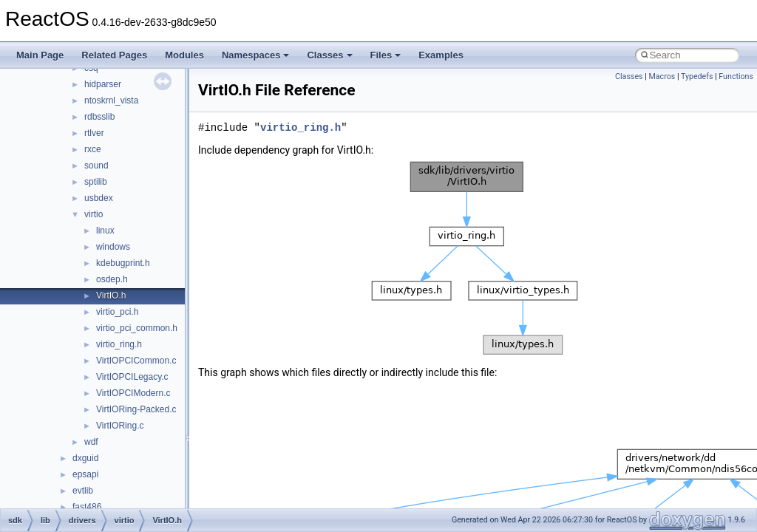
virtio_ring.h (119, 344)
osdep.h (112, 279)
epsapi (85, 474)
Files (386, 55)
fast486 (87, 507)
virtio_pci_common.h (137, 328)
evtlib (83, 491)
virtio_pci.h (117, 312)
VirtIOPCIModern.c (133, 393)
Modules (184, 55)
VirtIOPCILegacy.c (132, 377)
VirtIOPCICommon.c (136, 361)
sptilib (96, 182)
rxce (93, 149)
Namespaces (256, 55)
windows (113, 247)
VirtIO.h (111, 296)
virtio (94, 214)
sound (96, 166)
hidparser (103, 84)
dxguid (85, 458)
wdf (91, 442)
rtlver (94, 133)
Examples (441, 55)
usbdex (99, 198)
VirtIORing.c (120, 426)
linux (105, 231)
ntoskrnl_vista (111, 100)
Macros (662, 76)
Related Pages (114, 55)
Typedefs (697, 76)
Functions (736, 76)
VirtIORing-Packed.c (136, 409)
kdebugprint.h (123, 263)
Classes (329, 55)
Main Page (40, 55)
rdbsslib (99, 117)
